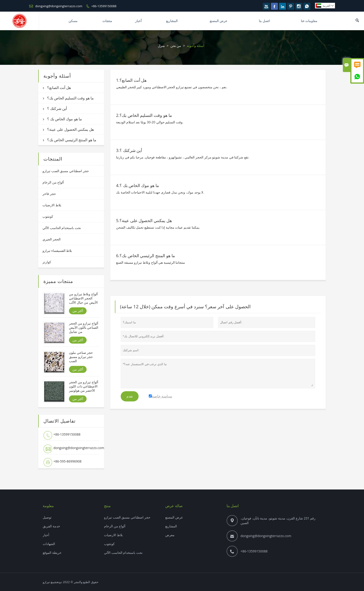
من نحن (176, 46)
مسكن (73, 21)
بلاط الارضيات (52, 205)
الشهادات (49, 544)
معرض (170, 535)
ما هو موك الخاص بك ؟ (65, 119)
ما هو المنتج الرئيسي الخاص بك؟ (72, 140)
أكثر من (78, 311)
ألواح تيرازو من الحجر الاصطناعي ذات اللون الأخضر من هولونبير (84, 386)
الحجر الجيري (52, 239)
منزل (161, 46)
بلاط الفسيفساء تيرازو (57, 251)
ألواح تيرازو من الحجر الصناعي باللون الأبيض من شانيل (84, 328)
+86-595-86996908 (67, 461)
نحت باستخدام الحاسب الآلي (62, 228)
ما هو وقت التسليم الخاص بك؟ (70, 98)
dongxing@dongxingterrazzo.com (59, 6)
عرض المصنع (218, 21)
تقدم (130, 396)
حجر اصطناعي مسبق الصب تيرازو (66, 171)
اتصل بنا (264, 21)
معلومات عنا (309, 21)
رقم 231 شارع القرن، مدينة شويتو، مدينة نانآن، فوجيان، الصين (278, 520)
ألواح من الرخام (53, 182)
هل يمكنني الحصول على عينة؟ (70, 129)
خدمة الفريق (51, 526)
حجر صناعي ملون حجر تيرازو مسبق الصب (81, 357)
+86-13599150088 (104, 6)
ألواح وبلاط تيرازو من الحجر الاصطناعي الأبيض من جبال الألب (83, 298)
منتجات (107, 21)
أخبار (138, 21)
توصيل (47, 517)
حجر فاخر (49, 194)
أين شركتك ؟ (57, 108)
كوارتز (47, 262)
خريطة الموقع (52, 553)
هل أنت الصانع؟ (59, 88)
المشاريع (172, 21)
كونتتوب (48, 216)
